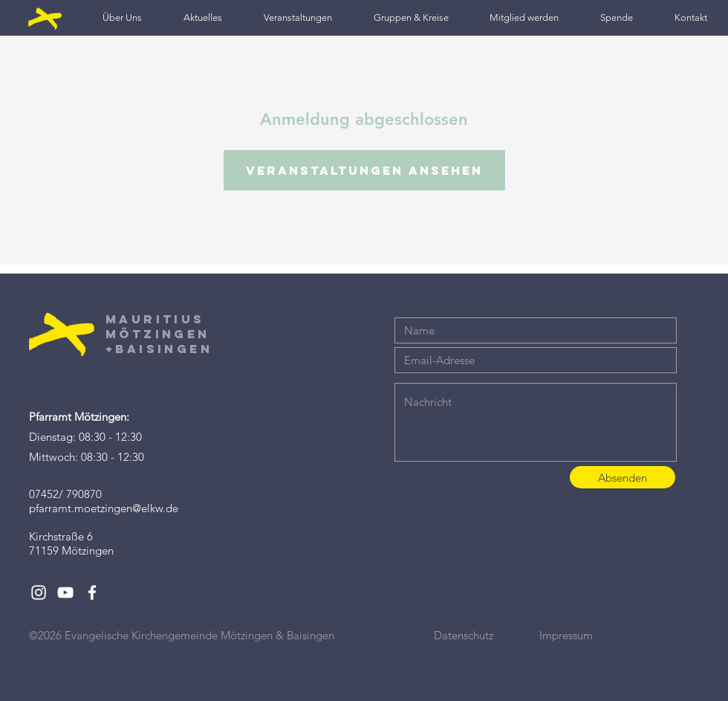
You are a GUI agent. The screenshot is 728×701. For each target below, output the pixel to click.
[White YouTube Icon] (65, 592)
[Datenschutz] (487, 635)
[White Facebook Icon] (92, 592)
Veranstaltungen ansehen (364, 170)
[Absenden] (623, 477)
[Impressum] (592, 635)
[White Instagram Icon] (39, 592)
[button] (122, 17)
